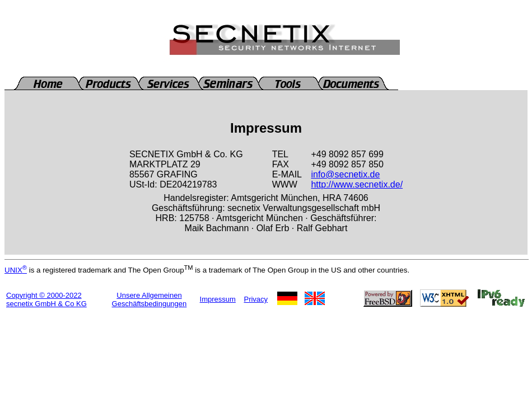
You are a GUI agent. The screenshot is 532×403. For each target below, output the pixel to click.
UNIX (16, 270)
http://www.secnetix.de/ (357, 184)
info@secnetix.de (345, 174)
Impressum (218, 299)
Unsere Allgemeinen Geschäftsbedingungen (150, 299)
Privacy (256, 299)
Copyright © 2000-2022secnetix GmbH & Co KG (46, 299)
